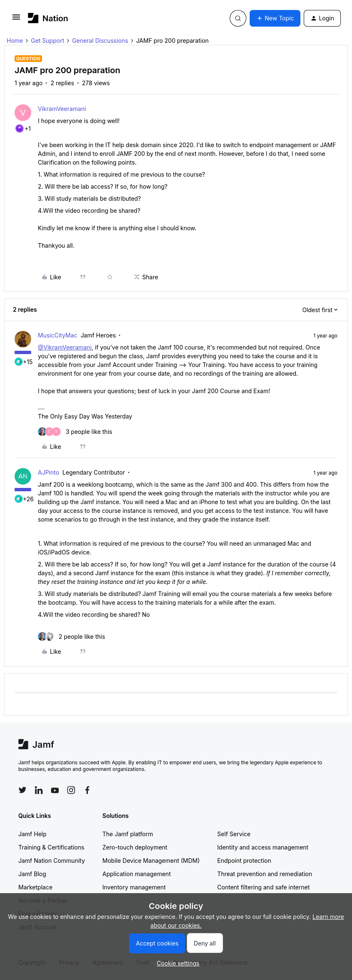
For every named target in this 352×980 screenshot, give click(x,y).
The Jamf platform (128, 834)
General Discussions (100, 41)
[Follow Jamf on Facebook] (87, 790)
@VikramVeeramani (65, 347)
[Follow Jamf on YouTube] (55, 790)
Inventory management (134, 887)
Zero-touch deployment (135, 847)
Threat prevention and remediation (265, 874)
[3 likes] (75, 432)
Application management (136, 874)
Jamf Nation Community (52, 861)
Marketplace (35, 887)
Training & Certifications (51, 847)
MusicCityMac (58, 335)
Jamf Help (32, 834)
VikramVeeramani (62, 109)
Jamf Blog (32, 874)
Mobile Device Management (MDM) (151, 861)
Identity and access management (263, 847)
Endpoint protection (244, 861)
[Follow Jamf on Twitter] (22, 790)
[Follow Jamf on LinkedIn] (39, 790)
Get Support (47, 41)
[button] (16, 20)
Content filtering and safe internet (263, 887)
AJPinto (48, 472)
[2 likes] (72, 637)
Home (15, 41)
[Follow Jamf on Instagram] (71, 790)
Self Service (234, 834)
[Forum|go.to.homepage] (48, 18)
